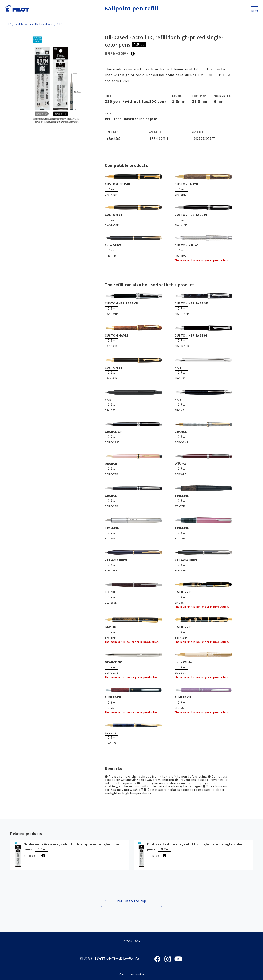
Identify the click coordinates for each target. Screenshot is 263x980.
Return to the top (131, 901)
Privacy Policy (132, 940)
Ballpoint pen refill (131, 8)
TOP (9, 24)
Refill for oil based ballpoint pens (34, 24)
